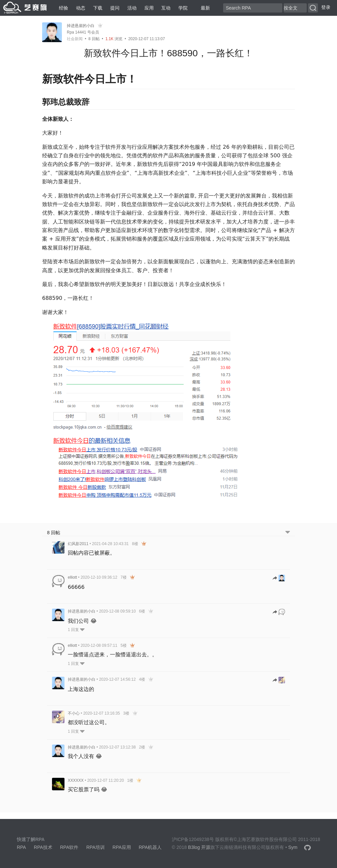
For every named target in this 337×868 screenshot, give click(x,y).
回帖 (94, 39)
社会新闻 (75, 39)
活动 (132, 8)
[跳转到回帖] (279, 579)
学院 (183, 8)
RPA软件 (69, 847)
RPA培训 (95, 847)
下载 (98, 8)
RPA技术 (43, 847)
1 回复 (76, 630)
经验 (64, 8)
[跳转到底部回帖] (288, 533)
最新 (203, 8)
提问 (115, 8)
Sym (293, 847)
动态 (81, 8)
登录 (326, 7)
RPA (21, 847)
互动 (166, 8)
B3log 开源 (199, 847)
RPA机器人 (150, 847)
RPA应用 (122, 847)
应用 (149, 8)
